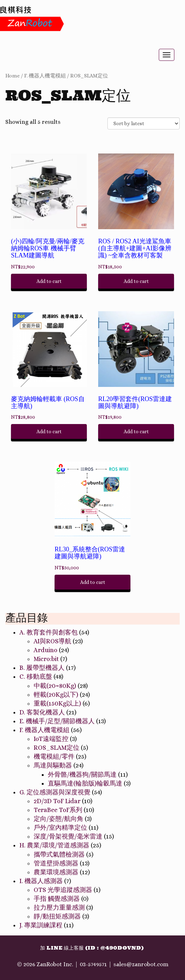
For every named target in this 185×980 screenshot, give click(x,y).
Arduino (46, 650)
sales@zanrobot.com (141, 964)
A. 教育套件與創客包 (49, 632)
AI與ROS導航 (52, 641)
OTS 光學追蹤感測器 (63, 890)
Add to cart (49, 281)
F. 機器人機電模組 (45, 76)
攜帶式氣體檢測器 (59, 854)
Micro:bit (46, 659)
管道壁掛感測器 (56, 863)
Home (13, 76)
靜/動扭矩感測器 (57, 916)
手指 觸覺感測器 (57, 899)
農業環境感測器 (56, 872)
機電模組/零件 (54, 756)
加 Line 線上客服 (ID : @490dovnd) (92, 948)
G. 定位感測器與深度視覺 (55, 792)
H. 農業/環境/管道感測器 (54, 845)
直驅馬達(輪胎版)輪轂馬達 (85, 783)
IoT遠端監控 (51, 739)
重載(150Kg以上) (57, 703)
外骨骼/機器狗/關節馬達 (82, 775)
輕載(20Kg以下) (56, 695)
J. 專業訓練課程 (41, 925)
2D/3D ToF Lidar (57, 801)
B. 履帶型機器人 (42, 668)
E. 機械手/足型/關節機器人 (57, 721)
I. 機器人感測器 (41, 881)
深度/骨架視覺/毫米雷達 (68, 836)
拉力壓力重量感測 (59, 907)
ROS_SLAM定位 (89, 76)
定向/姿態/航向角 (58, 819)
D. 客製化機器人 (42, 712)
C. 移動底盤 (36, 677)
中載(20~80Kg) (55, 686)
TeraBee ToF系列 (58, 810)
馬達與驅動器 (53, 765)
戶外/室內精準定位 (60, 828)
